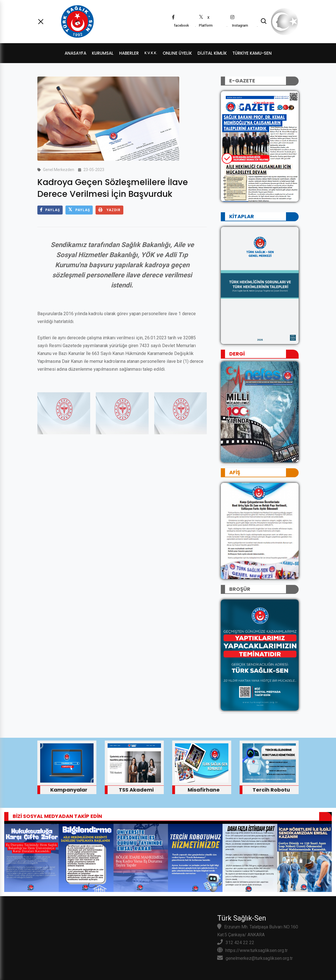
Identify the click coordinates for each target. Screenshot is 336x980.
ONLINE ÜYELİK (177, 53)
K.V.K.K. (151, 53)
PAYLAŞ (50, 210)
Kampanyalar (69, 790)
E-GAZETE (242, 81)
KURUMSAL (103, 53)
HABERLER (129, 53)
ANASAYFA (75, 53)
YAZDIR (109, 210)
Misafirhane (204, 790)
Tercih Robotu (271, 790)
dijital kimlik (212, 53)
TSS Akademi (136, 790)
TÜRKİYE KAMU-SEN (252, 53)
